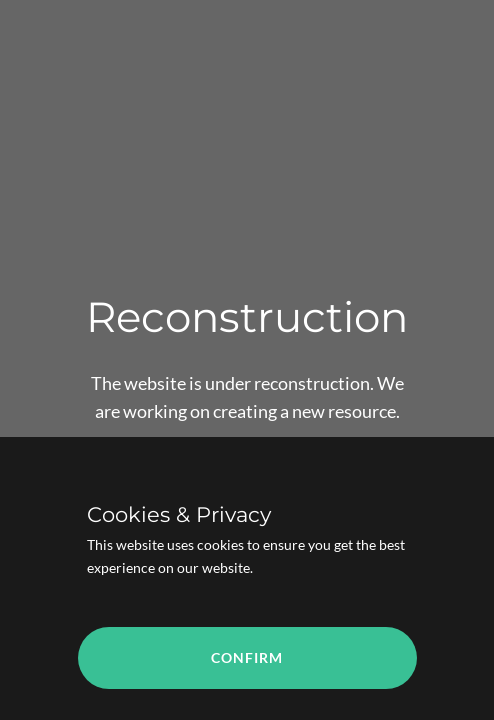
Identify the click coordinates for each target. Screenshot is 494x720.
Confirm (247, 657)
